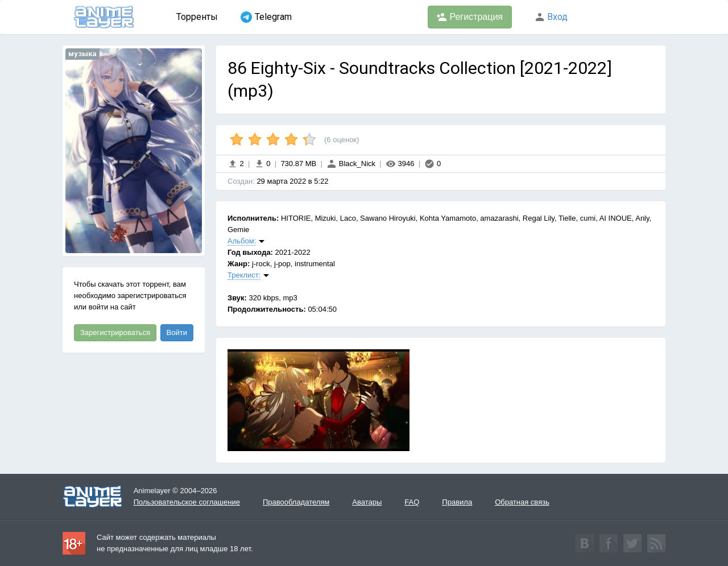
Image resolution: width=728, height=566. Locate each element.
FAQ (412, 502)
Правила (457, 502)
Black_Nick (351, 164)
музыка (82, 54)
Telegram (266, 17)
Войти (177, 332)
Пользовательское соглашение (187, 502)
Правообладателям (296, 502)
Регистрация (470, 17)
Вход (551, 17)
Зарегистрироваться (115, 332)
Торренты (197, 17)
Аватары (367, 502)
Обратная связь (522, 502)
